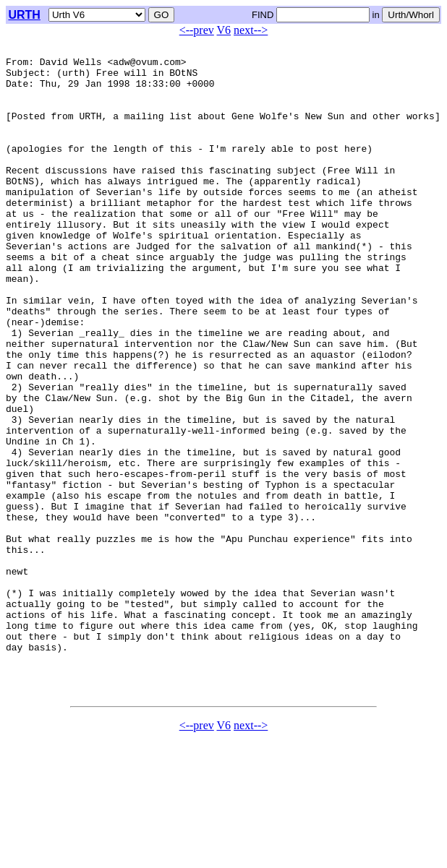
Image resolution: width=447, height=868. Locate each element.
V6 (224, 30)
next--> (251, 30)
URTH (24, 15)
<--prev (197, 30)
